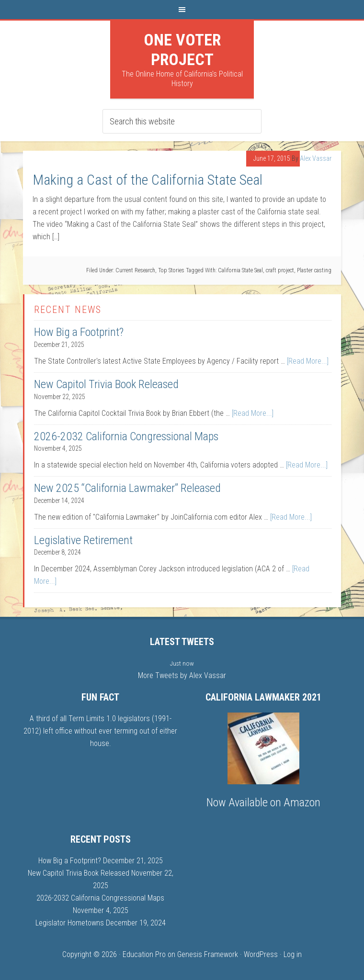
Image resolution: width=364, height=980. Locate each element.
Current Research (135, 270)
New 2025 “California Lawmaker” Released (127, 488)
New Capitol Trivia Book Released (106, 384)
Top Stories (171, 270)
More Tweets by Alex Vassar (182, 675)
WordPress (261, 954)
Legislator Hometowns (70, 923)
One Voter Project (182, 50)
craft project (280, 270)
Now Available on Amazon (263, 802)
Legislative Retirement (83, 540)
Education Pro (144, 954)
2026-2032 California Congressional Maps (126, 436)
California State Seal (240, 270)
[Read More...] (308, 361)
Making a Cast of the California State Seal (148, 180)
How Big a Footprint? (79, 332)
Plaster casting (314, 270)
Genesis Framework (208, 954)
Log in (293, 954)
